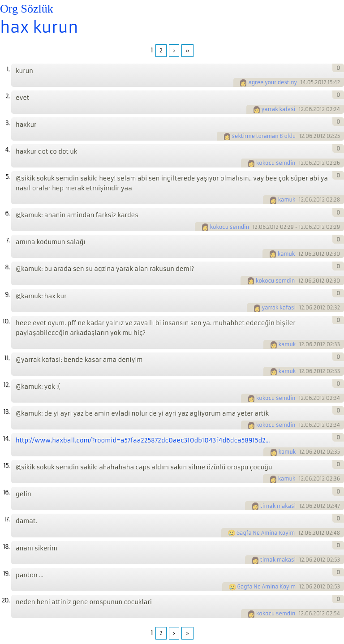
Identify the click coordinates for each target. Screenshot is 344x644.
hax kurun (39, 27)
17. (7, 519)
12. (6, 385)
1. (8, 69)
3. (7, 123)
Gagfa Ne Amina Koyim (266, 533)
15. (6, 466)
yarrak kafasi (278, 109)
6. (7, 213)
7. (8, 240)
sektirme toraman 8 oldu (264, 136)
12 (301, 109)
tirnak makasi (278, 506)
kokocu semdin (276, 163)
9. (7, 294)
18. (6, 547)
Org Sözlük (27, 9)
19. (6, 573)
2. (7, 96)
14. (6, 439)
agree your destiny (273, 82)
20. (5, 600)
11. (7, 358)
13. (6, 412)
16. (6, 492)
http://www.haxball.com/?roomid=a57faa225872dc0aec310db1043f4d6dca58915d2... (143, 440)
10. (6, 321)
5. (7, 177)
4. (7, 150)
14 (303, 82)
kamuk (287, 200)
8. (7, 267)
